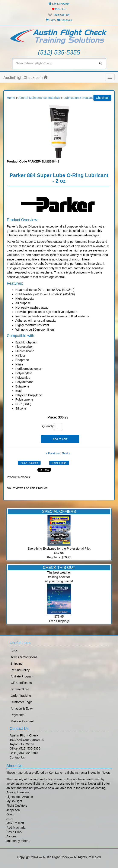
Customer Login (22, 702)
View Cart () (61, 15)
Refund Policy (20, 670)
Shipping (17, 664)
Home (11, 98)
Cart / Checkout (59, 20)
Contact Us (17, 757)
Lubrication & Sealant (78, 98)
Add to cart (60, 439)
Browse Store (20, 689)
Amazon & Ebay (22, 708)
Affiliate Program (22, 676)
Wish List (59, 9)
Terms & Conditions (24, 657)
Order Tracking (21, 696)
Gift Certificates (21, 683)
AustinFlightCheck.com (25, 78)
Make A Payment (22, 721)
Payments (17, 715)
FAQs (15, 651)
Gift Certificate (59, 4)
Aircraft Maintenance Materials (39, 98)
